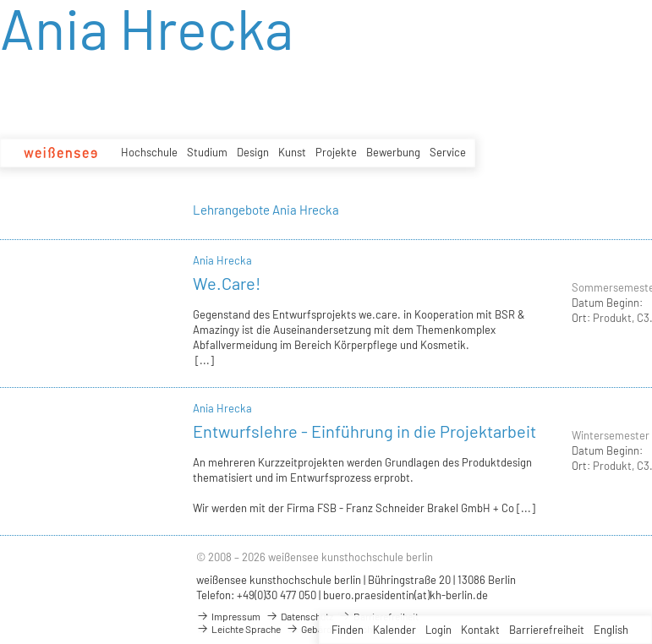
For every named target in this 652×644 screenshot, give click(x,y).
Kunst (292, 152)
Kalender (394, 630)
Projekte (336, 152)
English (611, 630)
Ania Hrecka (222, 260)
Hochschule (149, 152)
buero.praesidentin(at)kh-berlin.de (405, 595)
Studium (207, 152)
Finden (348, 630)
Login (438, 630)
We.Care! (227, 283)
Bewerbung (393, 152)
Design (253, 152)
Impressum (228, 616)
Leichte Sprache (238, 629)
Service (448, 152)
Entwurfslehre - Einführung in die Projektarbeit (364, 431)
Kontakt (480, 630)
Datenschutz (299, 616)
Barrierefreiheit (547, 630)
